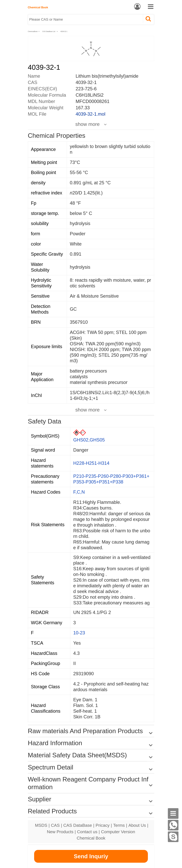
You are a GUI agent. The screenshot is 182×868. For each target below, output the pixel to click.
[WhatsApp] (173, 825)
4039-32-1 (64, 31)
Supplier (39, 799)
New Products (60, 832)
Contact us (87, 832)
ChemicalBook (33, 31)
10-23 (79, 633)
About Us (137, 825)
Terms (119, 825)
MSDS (41, 825)
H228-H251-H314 (91, 463)
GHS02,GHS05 (89, 440)
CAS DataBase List (49, 31)
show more (87, 124)
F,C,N (79, 492)
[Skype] (173, 837)
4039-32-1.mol (90, 114)
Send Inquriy (91, 856)
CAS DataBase (78, 825)
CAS (55, 825)
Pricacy (103, 825)
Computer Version (118, 832)
